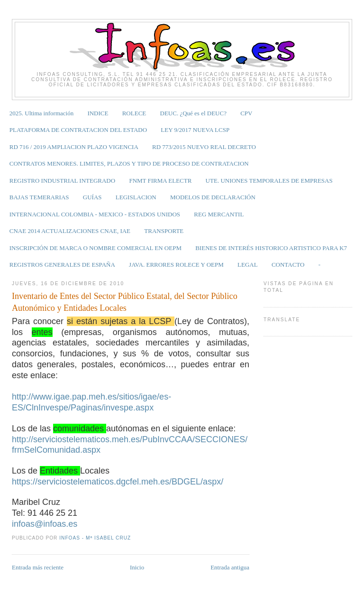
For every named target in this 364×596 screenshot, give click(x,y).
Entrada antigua (230, 567)
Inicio (137, 567)
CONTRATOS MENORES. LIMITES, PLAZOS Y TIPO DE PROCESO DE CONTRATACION (129, 163)
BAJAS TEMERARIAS (39, 197)
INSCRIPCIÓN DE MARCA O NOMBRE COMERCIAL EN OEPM (96, 248)
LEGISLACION (136, 197)
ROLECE (134, 113)
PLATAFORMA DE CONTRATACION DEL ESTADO (78, 130)
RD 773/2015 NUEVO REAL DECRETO (204, 147)
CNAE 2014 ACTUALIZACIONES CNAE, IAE (70, 231)
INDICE (98, 113)
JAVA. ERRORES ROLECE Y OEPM (176, 265)
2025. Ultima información (41, 113)
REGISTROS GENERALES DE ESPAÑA (62, 265)
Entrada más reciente (38, 567)
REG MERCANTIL (219, 214)
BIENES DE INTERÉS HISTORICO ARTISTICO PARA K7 (271, 248)
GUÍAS (92, 197)
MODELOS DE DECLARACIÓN (213, 197)
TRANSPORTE (164, 231)
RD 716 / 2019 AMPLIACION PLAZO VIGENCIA (74, 147)
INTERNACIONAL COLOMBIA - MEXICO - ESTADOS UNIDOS (95, 214)
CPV (246, 113)
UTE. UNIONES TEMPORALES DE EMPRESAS (269, 181)
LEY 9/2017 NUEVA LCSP (195, 130)
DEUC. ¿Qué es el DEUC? (193, 113)
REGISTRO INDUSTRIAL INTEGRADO (62, 181)
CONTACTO (288, 265)
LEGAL (248, 265)
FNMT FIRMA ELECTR (160, 181)
